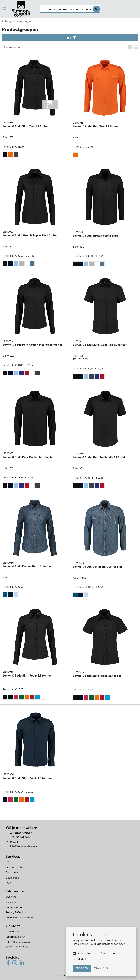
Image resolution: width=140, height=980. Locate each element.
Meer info (101, 968)
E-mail (14, 842)
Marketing (83, 959)
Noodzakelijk (85, 953)
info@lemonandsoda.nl (24, 846)
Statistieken (108, 953)
